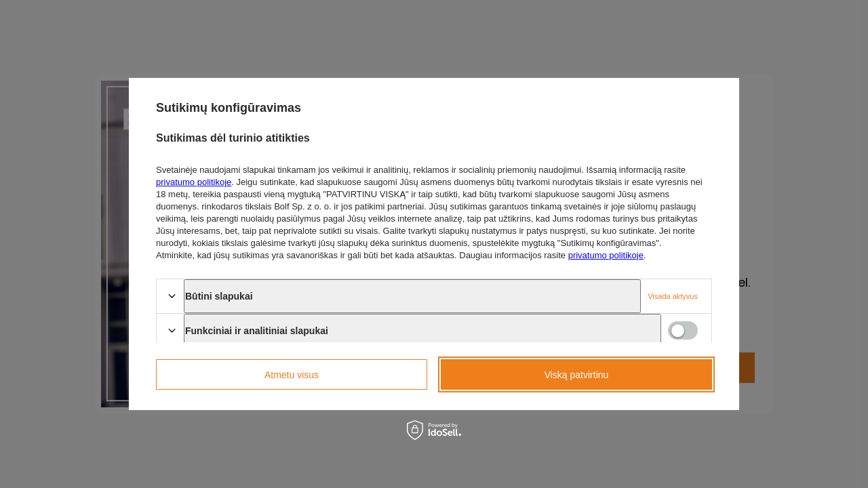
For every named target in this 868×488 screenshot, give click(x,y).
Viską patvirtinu (577, 375)
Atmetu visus (292, 375)
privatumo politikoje (194, 182)
